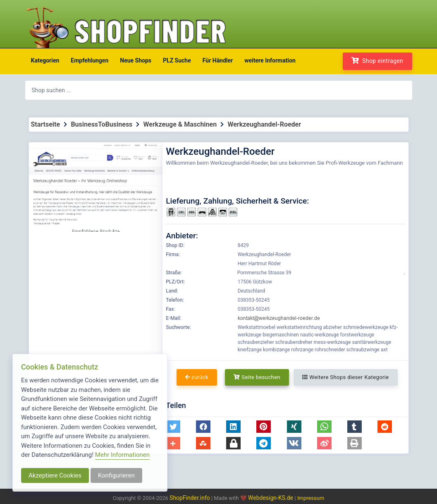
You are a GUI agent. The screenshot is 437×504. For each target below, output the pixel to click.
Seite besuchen (257, 377)
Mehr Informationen (122, 455)
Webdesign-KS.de (271, 498)
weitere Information (270, 60)
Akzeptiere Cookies (55, 475)
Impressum (311, 498)
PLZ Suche (177, 60)
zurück (197, 377)
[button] (173, 427)
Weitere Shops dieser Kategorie (345, 377)
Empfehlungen (90, 60)
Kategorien (45, 60)
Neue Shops (136, 60)
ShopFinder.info (190, 498)
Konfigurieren (116, 475)
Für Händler (218, 60)
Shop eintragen (377, 61)
